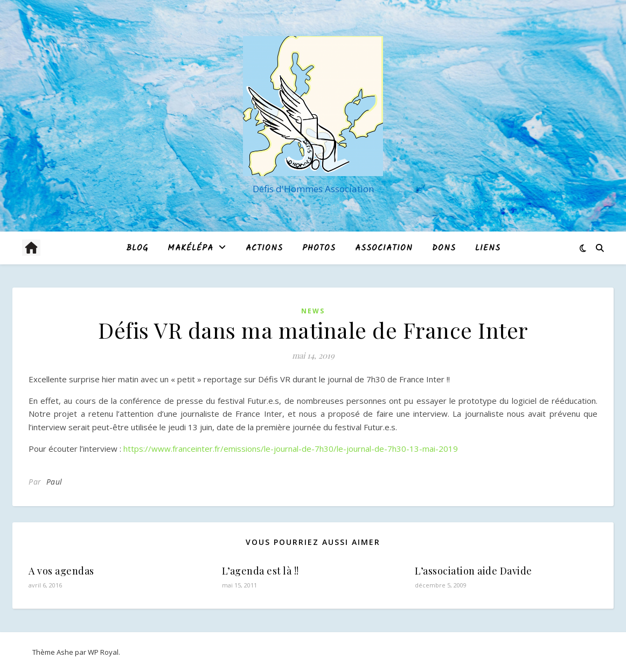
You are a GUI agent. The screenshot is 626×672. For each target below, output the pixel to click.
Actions (264, 248)
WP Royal (103, 652)
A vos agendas (61, 571)
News (313, 311)
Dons (444, 248)
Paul (54, 482)
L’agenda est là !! (260, 571)
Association (384, 248)
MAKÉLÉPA (190, 248)
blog (137, 248)
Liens (488, 248)
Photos (319, 248)
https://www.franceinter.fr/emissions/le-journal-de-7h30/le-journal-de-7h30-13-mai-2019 (291, 449)
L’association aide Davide (474, 571)
